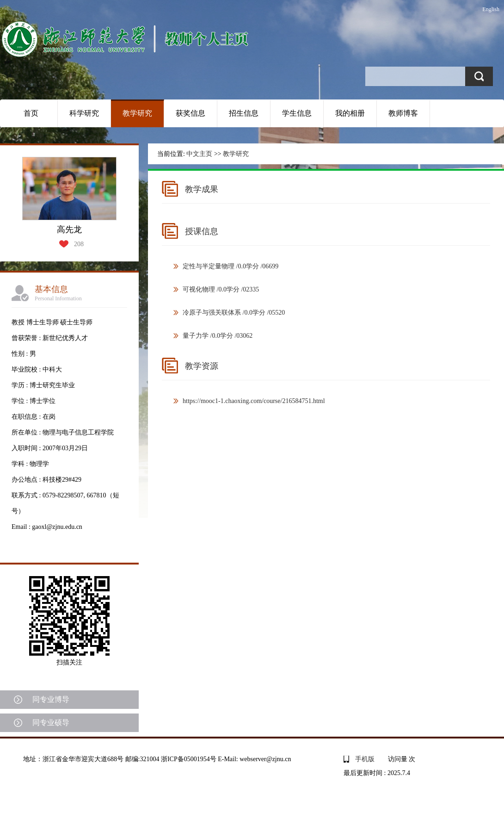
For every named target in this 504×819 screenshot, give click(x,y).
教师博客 (403, 113)
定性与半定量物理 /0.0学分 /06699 (230, 266)
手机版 (365, 759)
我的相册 (350, 113)
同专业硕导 (51, 723)
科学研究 (84, 113)
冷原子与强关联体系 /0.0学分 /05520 (234, 313)
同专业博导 (51, 699)
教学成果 (202, 189)
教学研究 (137, 113)
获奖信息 (191, 113)
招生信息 (244, 113)
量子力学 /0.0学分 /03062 (218, 336)
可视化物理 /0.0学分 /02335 (221, 289)
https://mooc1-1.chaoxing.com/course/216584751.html (254, 401)
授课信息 (202, 231)
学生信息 (297, 113)
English (491, 9)
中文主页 (199, 154)
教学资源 (202, 366)
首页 (31, 113)
